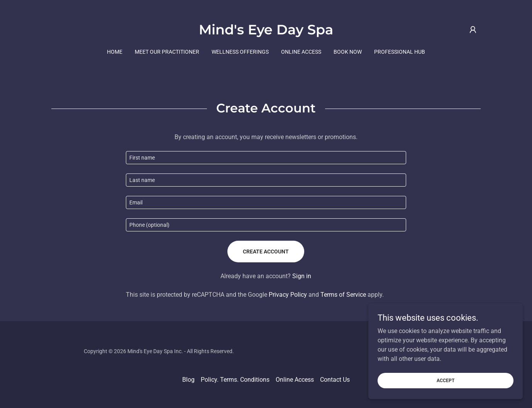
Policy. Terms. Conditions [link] (235, 380)
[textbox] (266, 158)
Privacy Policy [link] (288, 295)
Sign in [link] (302, 276)
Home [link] (115, 52)
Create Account (266, 252)
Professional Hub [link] (400, 52)
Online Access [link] (301, 52)
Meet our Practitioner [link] (167, 52)
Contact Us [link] (335, 380)
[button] (473, 30)
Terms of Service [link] (343, 295)
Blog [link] (188, 380)
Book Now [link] (348, 52)
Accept (446, 380)
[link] (266, 32)
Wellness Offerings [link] (240, 52)
